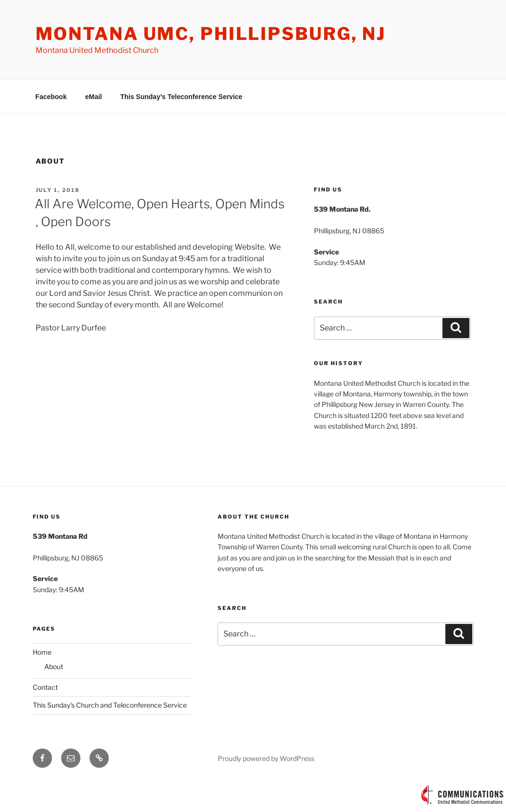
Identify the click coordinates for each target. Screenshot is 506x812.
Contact (45, 687)
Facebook (51, 97)
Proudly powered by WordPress (266, 758)
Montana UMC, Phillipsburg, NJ (211, 34)
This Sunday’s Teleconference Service (182, 97)
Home (42, 652)
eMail (94, 97)
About (54, 666)
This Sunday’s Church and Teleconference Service (110, 705)
